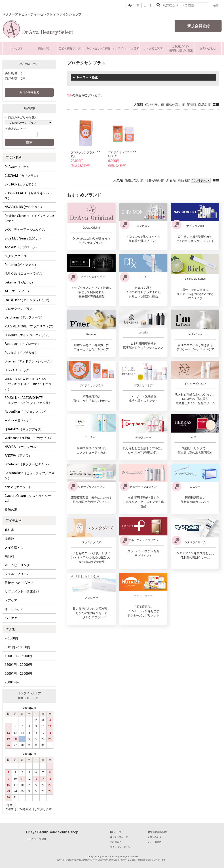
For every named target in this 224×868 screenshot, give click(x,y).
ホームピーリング (17, 565)
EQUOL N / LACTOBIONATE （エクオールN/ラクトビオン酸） (28, 400)
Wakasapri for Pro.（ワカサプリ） (29, 438)
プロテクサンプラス (19, 309)
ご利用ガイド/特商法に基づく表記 (181, 48)
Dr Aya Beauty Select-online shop (52, 832)
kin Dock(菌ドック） (19, 420)
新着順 (191, 105)
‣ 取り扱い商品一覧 (118, 837)
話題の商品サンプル (71, 48)
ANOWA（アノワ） (18, 456)
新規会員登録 (198, 26)
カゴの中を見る (29, 92)
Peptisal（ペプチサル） (21, 353)
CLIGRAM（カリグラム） (22, 176)
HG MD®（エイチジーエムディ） (28, 335)
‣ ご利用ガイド (116, 842)
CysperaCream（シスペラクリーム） (28, 498)
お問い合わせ (208, 48)
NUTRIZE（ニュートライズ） (25, 273)
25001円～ (12, 682)
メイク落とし (14, 547)
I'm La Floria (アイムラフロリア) (27, 300)
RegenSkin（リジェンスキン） (26, 412)
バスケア (11, 618)
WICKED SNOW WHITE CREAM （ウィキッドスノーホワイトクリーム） (30, 384)
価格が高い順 (175, 105)
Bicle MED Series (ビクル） (24, 238)
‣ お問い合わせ (154, 837)
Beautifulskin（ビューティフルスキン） (30, 476)
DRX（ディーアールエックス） (26, 229)
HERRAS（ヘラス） (19, 370)
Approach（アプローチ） (23, 344)
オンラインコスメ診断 (126, 48)
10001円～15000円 (18, 656)
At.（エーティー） (18, 291)
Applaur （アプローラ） (22, 247)
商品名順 (204, 105)
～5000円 (11, 638)
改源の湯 (11, 510)
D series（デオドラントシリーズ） (29, 361)
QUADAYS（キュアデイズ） (24, 429)
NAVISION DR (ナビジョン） (24, 207)
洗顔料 (9, 556)
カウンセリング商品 (98, 48)
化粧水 (9, 530)
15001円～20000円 (18, 665)
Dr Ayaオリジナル (17, 167)
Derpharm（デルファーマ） (24, 317)
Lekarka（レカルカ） (20, 282)
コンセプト (16, 48)
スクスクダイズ (16, 256)
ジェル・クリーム (17, 574)
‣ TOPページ (115, 832)
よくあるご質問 (153, 48)
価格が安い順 (154, 105)
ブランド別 (14, 157)
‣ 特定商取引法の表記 (157, 832)
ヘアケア (11, 600)
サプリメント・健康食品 (22, 591)
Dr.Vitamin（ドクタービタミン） (28, 464)
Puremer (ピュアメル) (20, 265)
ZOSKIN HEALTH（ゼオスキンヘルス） (29, 196)
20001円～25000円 (18, 674)
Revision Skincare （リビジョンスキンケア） (30, 218)
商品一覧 (44, 48)
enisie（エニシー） (18, 487)
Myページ (133, 5)
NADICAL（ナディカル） (22, 447)
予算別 (11, 629)
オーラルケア (14, 609)
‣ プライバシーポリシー (120, 847)
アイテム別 (14, 520)
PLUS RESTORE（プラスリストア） (30, 326)
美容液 (9, 539)
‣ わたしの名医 (154, 842)
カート (148, 5)
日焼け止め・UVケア (19, 583)
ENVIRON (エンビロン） (21, 184)
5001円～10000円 (17, 647)
